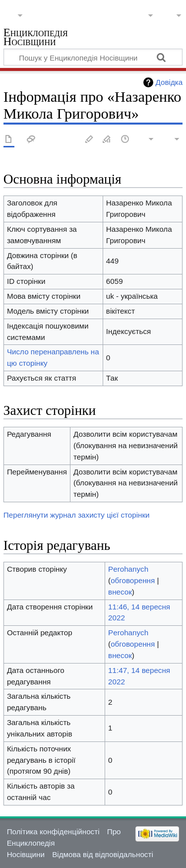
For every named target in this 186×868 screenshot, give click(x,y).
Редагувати (89, 140)
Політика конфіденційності (53, 832)
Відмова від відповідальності (103, 854)
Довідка (169, 82)
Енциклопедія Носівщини (36, 38)
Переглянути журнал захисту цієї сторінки (77, 515)
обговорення (133, 580)
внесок (120, 592)
